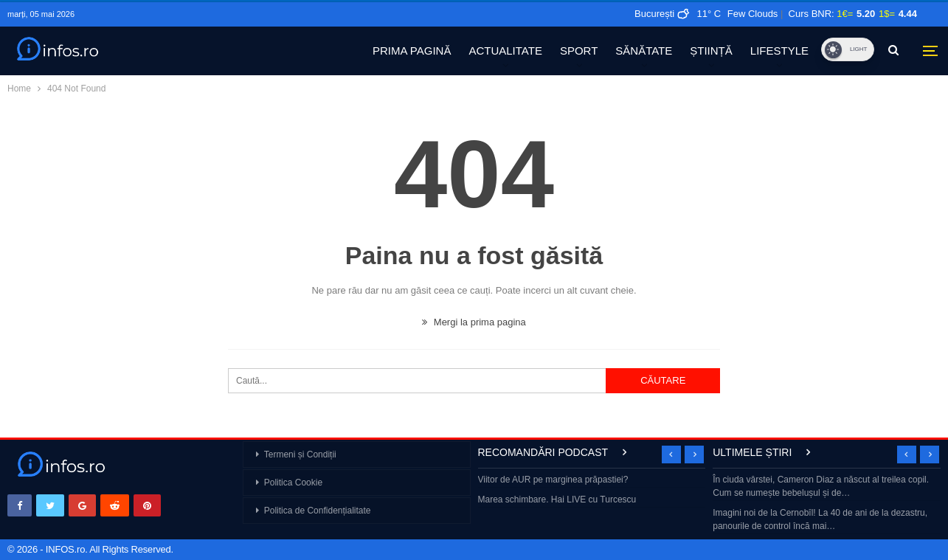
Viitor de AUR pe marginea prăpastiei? (553, 480)
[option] (592, 491)
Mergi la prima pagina (474, 322)
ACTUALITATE (505, 51)
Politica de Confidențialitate (318, 511)
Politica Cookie (293, 483)
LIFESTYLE (779, 51)
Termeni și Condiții (300, 454)
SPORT (579, 51)
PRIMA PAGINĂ (412, 51)
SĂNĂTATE (644, 51)
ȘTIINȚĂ (711, 51)
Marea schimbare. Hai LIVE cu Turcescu (557, 499)
